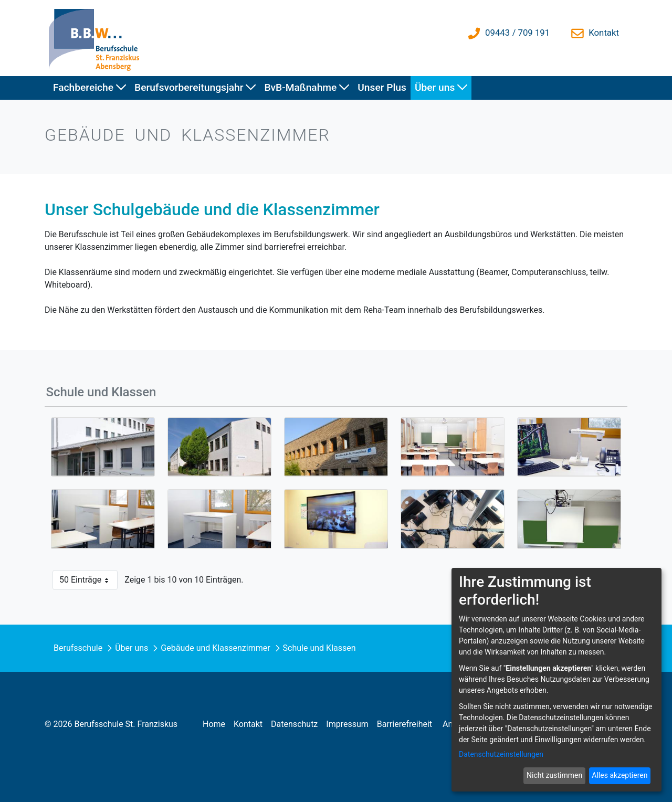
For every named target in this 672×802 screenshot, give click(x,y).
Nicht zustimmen (554, 775)
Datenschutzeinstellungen (501, 754)
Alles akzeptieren (619, 775)
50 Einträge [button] (88, 582)
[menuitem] (90, 88)
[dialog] (556, 680)
